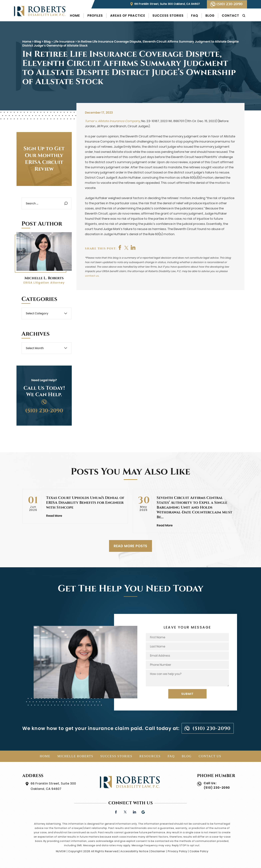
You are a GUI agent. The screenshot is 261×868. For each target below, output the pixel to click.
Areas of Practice (128, 16)
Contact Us (210, 756)
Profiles (95, 16)
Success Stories (168, 16)
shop (133, 247)
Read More (54, 516)
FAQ (195, 16)
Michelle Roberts (75, 756)
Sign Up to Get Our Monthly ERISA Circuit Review (44, 159)
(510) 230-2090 (229, 4)
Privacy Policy (178, 851)
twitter (127, 247)
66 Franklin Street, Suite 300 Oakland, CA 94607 (167, 4)
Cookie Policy (199, 851)
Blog (210, 16)
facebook (120, 247)
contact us (92, 276)
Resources (150, 756)
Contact (230, 16)
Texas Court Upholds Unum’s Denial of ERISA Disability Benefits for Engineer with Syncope (85, 503)
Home (75, 16)
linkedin (134, 812)
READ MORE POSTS (131, 546)
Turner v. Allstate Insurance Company (113, 121)
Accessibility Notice (134, 851)
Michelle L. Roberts (44, 278)
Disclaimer (158, 851)
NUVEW (61, 851)
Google (143, 812)
